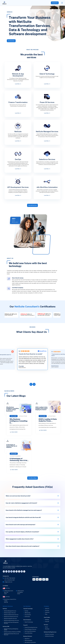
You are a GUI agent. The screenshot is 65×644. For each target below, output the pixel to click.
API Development (28, 641)
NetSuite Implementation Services (11, 620)
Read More (26, 432)
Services (47, 610)
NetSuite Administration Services (11, 615)
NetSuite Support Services (10, 613)
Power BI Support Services (30, 629)
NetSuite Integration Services (10, 619)
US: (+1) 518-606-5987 (10, 580)
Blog (46, 614)
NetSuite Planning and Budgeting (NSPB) (11, 629)
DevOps (26, 611)
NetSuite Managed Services (10, 611)
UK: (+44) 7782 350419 (10, 578)
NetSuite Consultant (50, 634)
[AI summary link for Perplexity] (37, 579)
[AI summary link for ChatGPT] (34, 579)
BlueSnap (47, 629)
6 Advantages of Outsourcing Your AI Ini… (41, 459)
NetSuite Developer (50, 636)
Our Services (11, 41)
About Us (47, 608)
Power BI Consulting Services (31, 627)
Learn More (18, 84)
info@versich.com (8, 582)
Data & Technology (29, 622)
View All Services (32, 208)
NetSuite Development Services (11, 617)
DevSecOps (27, 617)
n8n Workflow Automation (30, 642)
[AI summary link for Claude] (40, 579)
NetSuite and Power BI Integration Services (11, 623)
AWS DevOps (28, 613)
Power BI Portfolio (29, 633)
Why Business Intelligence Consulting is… (30, 421)
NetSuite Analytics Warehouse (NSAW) (12, 632)
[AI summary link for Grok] (47, 579)
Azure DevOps (28, 615)
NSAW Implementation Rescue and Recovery (11, 634)
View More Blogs (33, 478)
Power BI (47, 622)
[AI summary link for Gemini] (44, 579)
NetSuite (47, 620)
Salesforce (27, 639)
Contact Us (55, 3)
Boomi (47, 627)
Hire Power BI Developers (30, 631)
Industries (47, 612)
